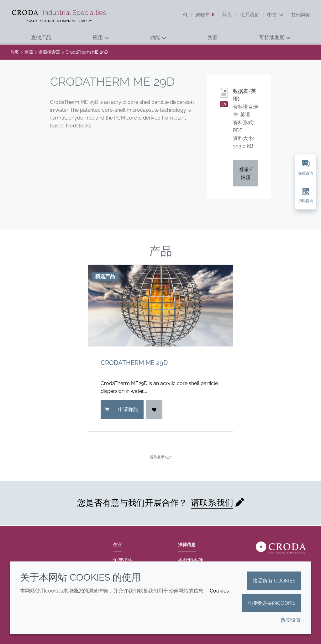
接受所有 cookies (274, 581)
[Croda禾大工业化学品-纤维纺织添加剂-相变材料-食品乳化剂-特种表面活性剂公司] (60, 13)
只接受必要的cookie (271, 603)
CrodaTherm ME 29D (134, 364)
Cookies (219, 591)
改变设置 (291, 620)
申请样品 (121, 411)
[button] (41, 38)
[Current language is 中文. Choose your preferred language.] (275, 15)
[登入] (154, 411)
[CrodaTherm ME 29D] (160, 307)
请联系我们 (212, 504)
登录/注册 (246, 175)
